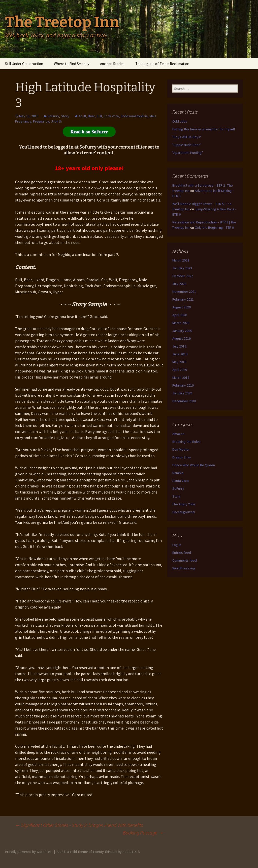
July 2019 (179, 346)
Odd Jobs (180, 121)
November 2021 (184, 292)
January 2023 (182, 268)
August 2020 (182, 307)
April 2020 (180, 315)
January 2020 (182, 331)
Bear (91, 116)
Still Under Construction (24, 64)
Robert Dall (131, 852)
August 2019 (182, 338)
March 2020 (181, 323)
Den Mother (181, 449)
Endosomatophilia (134, 116)
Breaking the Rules (186, 442)
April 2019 (180, 370)
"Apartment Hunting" (188, 153)
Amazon (178, 434)
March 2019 (181, 378)
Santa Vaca (181, 481)
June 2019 (180, 354)
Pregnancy (41, 121)
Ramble (178, 473)
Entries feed (182, 553)
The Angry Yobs (184, 504)
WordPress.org (184, 568)
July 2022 (179, 284)
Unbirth (56, 121)
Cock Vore (111, 116)
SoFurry (53, 116)
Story (65, 116)
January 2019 (182, 393)
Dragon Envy (182, 457)
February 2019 (183, 385)
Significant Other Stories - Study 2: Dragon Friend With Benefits (79, 825)
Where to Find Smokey (72, 64)
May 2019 (179, 362)
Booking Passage (143, 833)
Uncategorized (184, 512)
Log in (177, 545)
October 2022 (183, 276)
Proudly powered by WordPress (29, 852)
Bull (99, 116)
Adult (82, 116)
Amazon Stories (112, 64)
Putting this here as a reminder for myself (204, 129)
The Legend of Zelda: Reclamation (162, 64)
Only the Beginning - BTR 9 (214, 227)
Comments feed (185, 560)
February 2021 (183, 299)
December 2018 (184, 401)
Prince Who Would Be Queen (194, 465)
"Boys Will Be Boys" (187, 137)
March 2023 (181, 260)
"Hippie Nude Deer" (187, 145)
